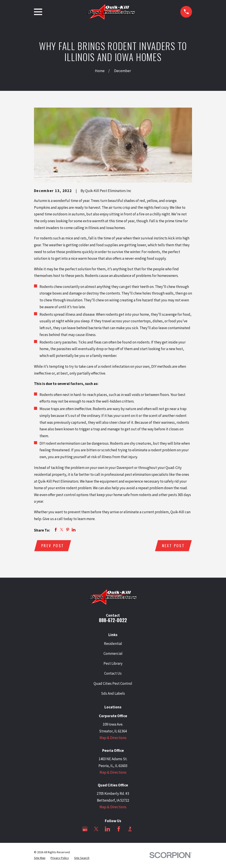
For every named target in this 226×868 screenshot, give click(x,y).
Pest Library (113, 664)
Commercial (113, 654)
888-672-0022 (113, 621)
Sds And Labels (113, 694)
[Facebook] (119, 829)
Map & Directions (113, 738)
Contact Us (113, 674)
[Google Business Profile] (85, 829)
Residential (113, 644)
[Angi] (141, 829)
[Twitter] (96, 829)
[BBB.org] (130, 829)
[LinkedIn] (107, 829)
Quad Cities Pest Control (113, 684)
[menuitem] (40, 859)
